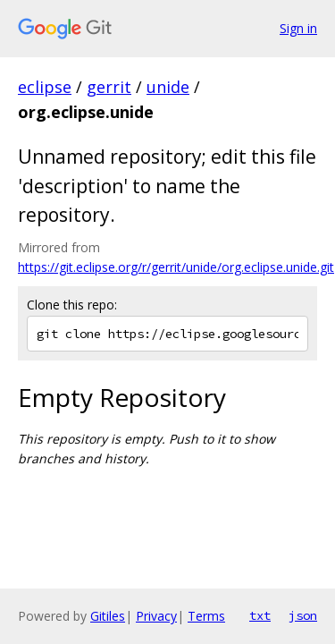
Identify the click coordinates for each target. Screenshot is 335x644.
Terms (206, 616)
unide (168, 87)
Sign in (298, 28)
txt (260, 615)
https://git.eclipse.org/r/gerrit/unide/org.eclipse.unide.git (176, 267)
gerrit (109, 87)
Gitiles (108, 616)
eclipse (45, 87)
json (303, 615)
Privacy (156, 616)
